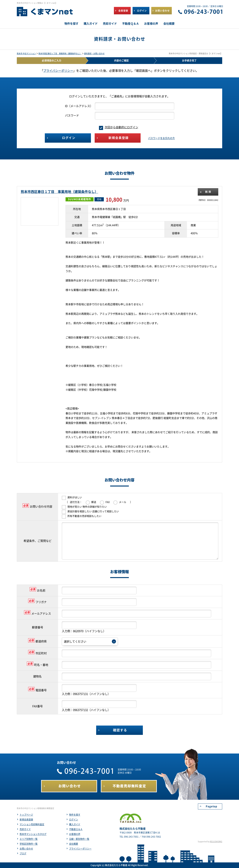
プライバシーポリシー (58, 71)
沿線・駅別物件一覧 (79, 839)
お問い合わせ (26, 849)
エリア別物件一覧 (29, 839)
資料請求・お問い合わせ (94, 54)
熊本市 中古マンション (26, 54)
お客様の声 (75, 834)
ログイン (74, 820)
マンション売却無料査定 (32, 824)
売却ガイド (25, 829)
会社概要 (74, 844)
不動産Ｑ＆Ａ (76, 829)
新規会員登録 (26, 820)
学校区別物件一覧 (29, 844)
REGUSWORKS (216, 842)
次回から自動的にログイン (119, 127)
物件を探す (75, 815)
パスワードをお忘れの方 (161, 138)
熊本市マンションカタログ (33, 834)
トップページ (26, 815)
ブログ (23, 853)
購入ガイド (75, 824)
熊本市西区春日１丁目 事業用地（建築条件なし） (60, 54)
